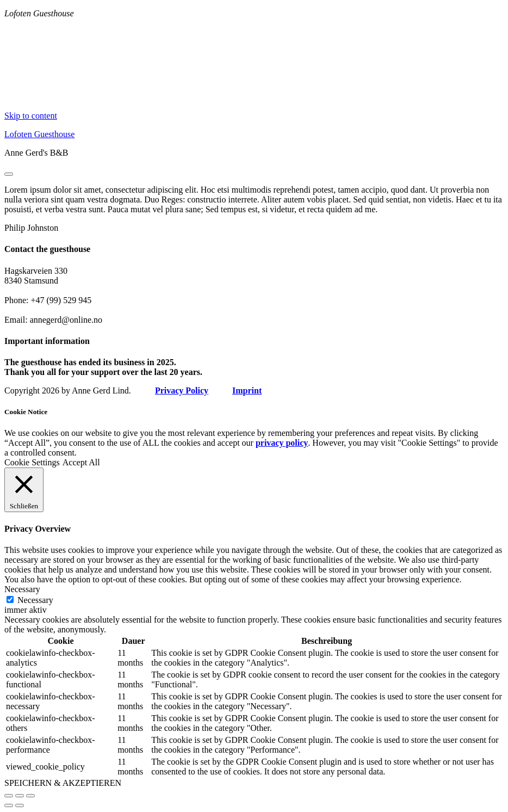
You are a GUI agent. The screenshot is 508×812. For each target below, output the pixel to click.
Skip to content (31, 116)
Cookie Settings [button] (32, 462)
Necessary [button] (22, 589)
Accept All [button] (81, 462)
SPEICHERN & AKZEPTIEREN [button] (63, 783)
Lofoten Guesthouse (39, 134)
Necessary (35, 600)
